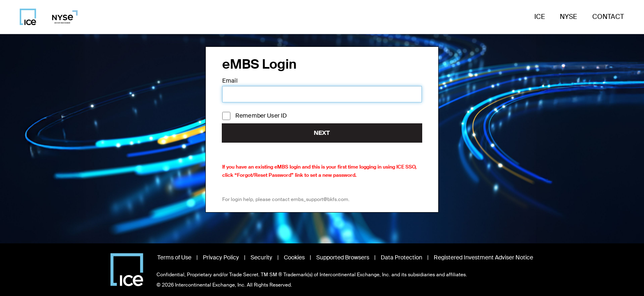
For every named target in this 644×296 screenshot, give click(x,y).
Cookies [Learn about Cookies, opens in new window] (294, 257)
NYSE (568, 17)
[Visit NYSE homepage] (62, 17)
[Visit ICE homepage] (28, 17)
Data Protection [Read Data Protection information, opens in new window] (401, 257)
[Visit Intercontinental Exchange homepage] (127, 270)
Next (322, 133)
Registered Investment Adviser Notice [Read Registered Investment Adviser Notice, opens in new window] (483, 257)
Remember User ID (261, 116)
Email (230, 81)
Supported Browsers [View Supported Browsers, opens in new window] (343, 257)
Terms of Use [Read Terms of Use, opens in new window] (174, 257)
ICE (540, 17)
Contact (608, 17)
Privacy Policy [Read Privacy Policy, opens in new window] (221, 257)
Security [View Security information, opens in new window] (261, 257)
